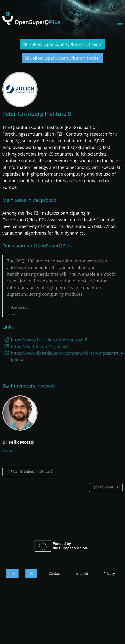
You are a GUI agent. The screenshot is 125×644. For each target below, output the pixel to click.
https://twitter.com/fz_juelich (40, 346)
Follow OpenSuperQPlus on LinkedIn (62, 44)
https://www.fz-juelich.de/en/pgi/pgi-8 (49, 340)
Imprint (82, 573)
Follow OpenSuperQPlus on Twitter (62, 58)
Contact (55, 573)
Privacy (109, 573)
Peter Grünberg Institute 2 (29, 472)
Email (8, 450)
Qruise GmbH (106, 487)
